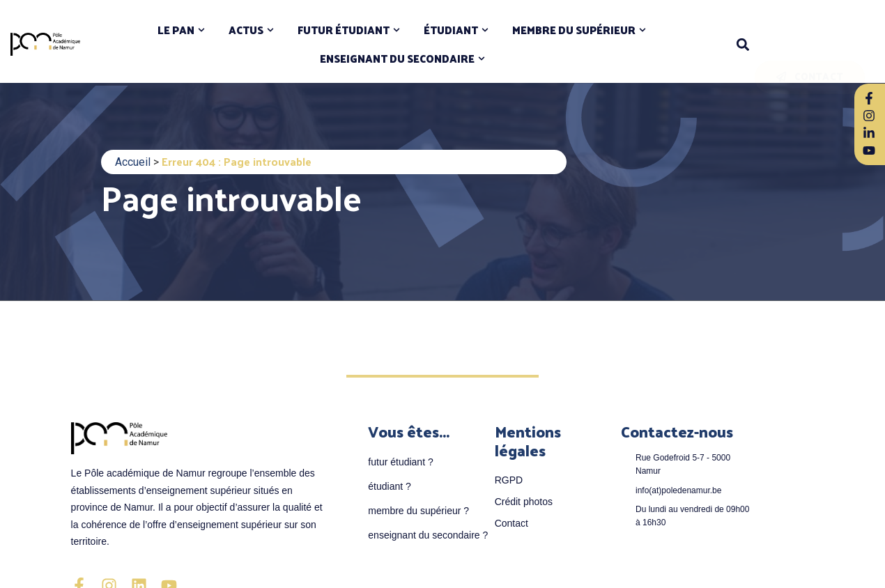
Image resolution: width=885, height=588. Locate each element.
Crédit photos (524, 502)
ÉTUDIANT (451, 30)
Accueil (133, 162)
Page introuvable (231, 197)
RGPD (509, 480)
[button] (743, 44)
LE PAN (176, 30)
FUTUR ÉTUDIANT (344, 30)
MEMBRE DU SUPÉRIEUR (574, 30)
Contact (511, 523)
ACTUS (246, 30)
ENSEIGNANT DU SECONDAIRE (397, 59)
